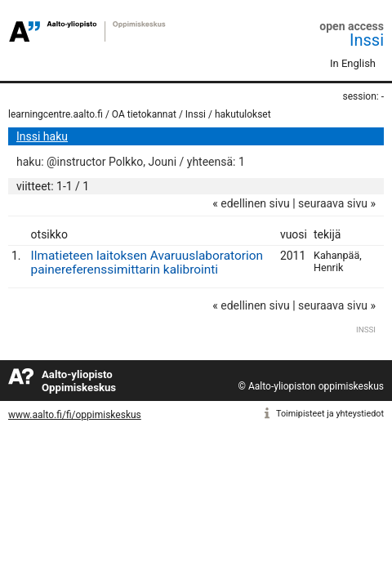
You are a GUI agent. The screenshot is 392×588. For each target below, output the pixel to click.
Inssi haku (42, 136)
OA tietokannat (144, 114)
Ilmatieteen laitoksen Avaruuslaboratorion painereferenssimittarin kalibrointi (147, 263)
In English (353, 63)
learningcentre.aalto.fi (56, 114)
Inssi (367, 40)
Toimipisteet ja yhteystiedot (330, 414)
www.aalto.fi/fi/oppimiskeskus (75, 415)
